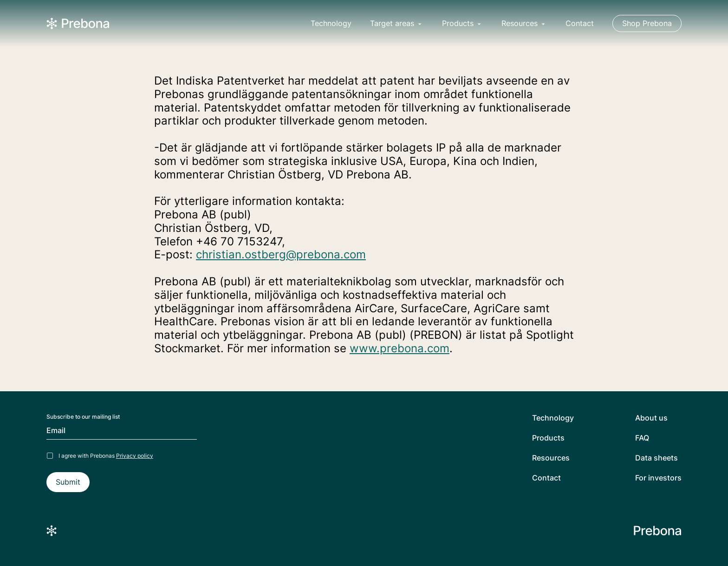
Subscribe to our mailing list (83, 417)
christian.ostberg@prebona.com (281, 254)
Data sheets (656, 458)
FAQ (642, 438)
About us (651, 418)
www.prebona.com (400, 348)
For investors (658, 478)
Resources (551, 458)
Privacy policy (135, 456)
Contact (580, 23)
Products (548, 438)
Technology (331, 23)
